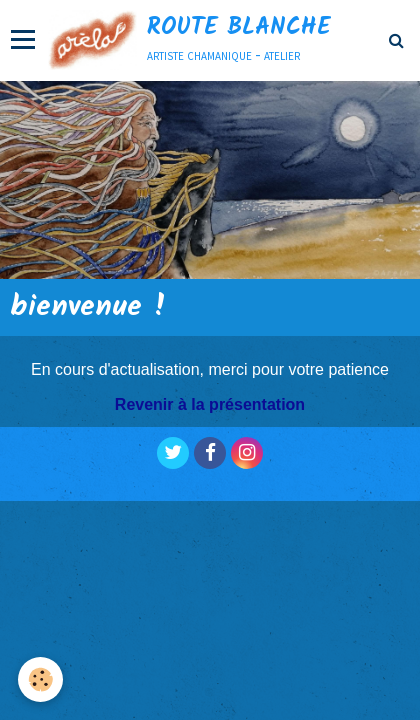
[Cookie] (40, 679)
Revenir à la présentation (210, 404)
